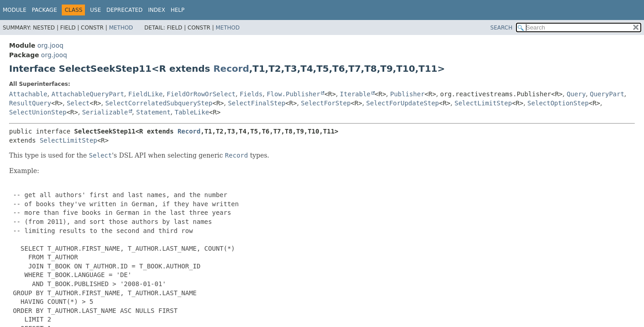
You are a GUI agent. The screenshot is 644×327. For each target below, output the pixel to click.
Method (121, 28)
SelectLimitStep (483, 103)
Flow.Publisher (293, 94)
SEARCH (502, 28)
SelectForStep (326, 103)
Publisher (407, 94)
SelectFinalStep (257, 103)
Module (15, 10)
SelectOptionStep (558, 103)
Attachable (28, 94)
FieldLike (145, 94)
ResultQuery (30, 103)
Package (44, 10)
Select (78, 103)
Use (95, 10)
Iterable (355, 94)
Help (178, 10)
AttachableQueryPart (88, 94)
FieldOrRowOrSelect (201, 94)
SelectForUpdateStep (402, 103)
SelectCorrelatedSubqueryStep (159, 103)
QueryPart (607, 94)
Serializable (105, 112)
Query (576, 94)
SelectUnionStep (38, 112)
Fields (251, 94)
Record (231, 69)
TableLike (192, 112)
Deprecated (124, 10)
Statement (154, 112)
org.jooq (50, 45)
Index (157, 10)
